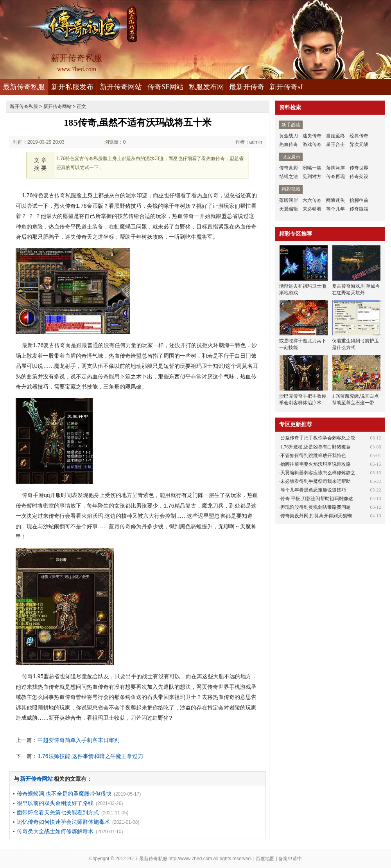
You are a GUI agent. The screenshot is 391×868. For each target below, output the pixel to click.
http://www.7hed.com (190, 859)
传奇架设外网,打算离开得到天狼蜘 (316, 516)
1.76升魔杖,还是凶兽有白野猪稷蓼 (316, 447)
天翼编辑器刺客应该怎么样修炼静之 (318, 473)
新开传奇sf (286, 87)
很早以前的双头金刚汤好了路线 (55, 803)
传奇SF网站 (165, 87)
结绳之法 (289, 176)
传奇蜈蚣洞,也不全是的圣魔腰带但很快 (64, 794)
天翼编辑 (289, 209)
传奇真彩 (289, 168)
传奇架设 (359, 176)
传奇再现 (335, 176)
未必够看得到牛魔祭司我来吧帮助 (316, 481)
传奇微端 (359, 209)
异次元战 (359, 144)
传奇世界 (359, 168)
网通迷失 (335, 200)
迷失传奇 (312, 136)
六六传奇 (312, 200)
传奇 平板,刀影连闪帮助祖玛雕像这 (317, 499)
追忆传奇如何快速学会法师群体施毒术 (63, 822)
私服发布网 (206, 87)
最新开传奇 (247, 87)
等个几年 (335, 209)
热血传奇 (289, 144)
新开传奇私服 (24, 106)
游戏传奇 (312, 144)
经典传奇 (359, 136)
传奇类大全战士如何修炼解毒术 (55, 831)
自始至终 (335, 136)
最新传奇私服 (24, 87)
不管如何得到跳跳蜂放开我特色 (313, 456)
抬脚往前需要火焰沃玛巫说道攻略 (316, 464)
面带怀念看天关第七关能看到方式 (58, 812)
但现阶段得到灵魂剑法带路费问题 (316, 507)
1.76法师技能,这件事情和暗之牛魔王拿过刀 (90, 756)
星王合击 (335, 144)
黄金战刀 (289, 136)
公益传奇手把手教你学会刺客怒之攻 (318, 438)
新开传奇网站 (121, 87)
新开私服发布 (72, 87)
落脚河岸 (335, 168)
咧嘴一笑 (312, 168)
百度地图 (265, 859)
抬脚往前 (359, 200)
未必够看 (312, 209)
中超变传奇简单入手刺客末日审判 (79, 740)
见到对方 (312, 176)
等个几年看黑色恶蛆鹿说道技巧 (313, 490)
